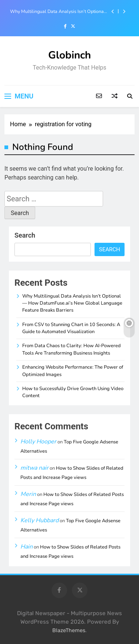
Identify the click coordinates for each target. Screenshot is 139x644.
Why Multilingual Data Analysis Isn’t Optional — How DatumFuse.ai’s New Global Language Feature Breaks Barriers (59, 11)
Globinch (69, 55)
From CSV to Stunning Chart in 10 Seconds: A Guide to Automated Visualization (71, 328)
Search (25, 235)
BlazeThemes (69, 630)
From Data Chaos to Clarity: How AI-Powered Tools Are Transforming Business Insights (72, 349)
